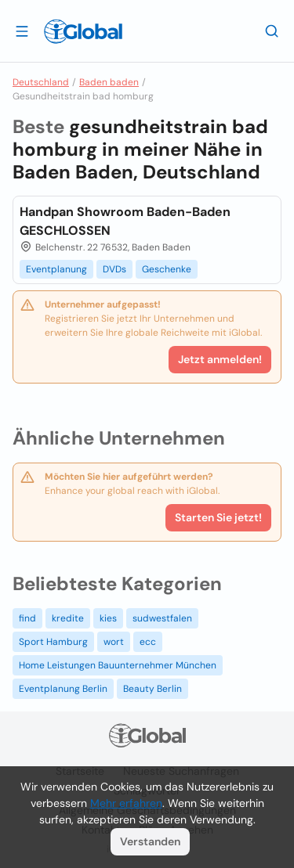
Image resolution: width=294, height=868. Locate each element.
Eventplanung (56, 269)
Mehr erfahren (126, 803)
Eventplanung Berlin (63, 689)
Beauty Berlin (152, 689)
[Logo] (83, 31)
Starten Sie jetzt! (218, 517)
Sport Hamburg (53, 642)
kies (108, 618)
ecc (148, 642)
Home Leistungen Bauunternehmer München (118, 665)
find (27, 618)
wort (114, 642)
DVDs (114, 269)
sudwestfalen (162, 618)
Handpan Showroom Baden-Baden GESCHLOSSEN (125, 221)
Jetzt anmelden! (220, 359)
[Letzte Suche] (272, 31)
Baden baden (109, 82)
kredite (68, 618)
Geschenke (167, 269)
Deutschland (41, 82)
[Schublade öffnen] (22, 31)
